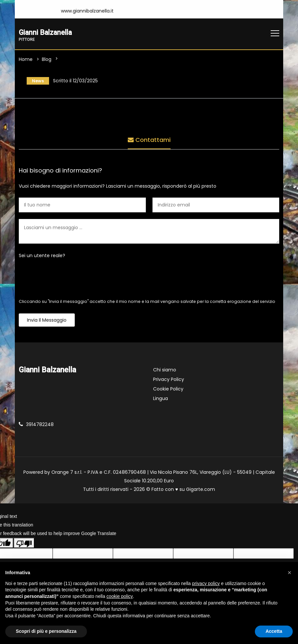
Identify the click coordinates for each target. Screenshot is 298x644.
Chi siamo (165, 371)
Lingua (161, 400)
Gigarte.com (201, 491)
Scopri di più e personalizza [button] (46, 631)
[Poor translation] (24, 545)
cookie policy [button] (120, 596)
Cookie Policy (168, 390)
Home (26, 60)
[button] (289, 573)
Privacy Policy (169, 381)
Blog (47, 60)
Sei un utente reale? (42, 257)
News (36, 82)
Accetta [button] (274, 631)
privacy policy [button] (206, 583)
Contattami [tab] (149, 140)
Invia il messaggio (47, 322)
